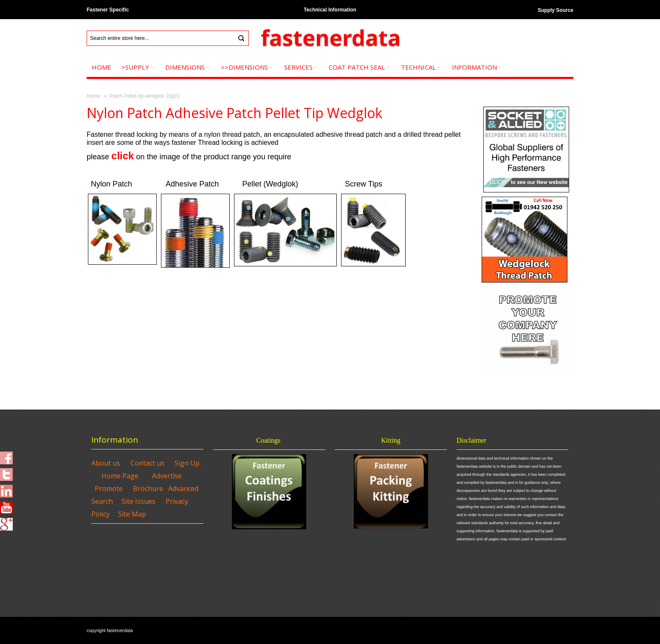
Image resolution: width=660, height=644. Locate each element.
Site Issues (138, 501)
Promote (109, 489)
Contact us (147, 463)
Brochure (148, 489)
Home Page (120, 476)
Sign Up (187, 463)
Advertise (167, 476)
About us (106, 463)
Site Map (132, 514)
